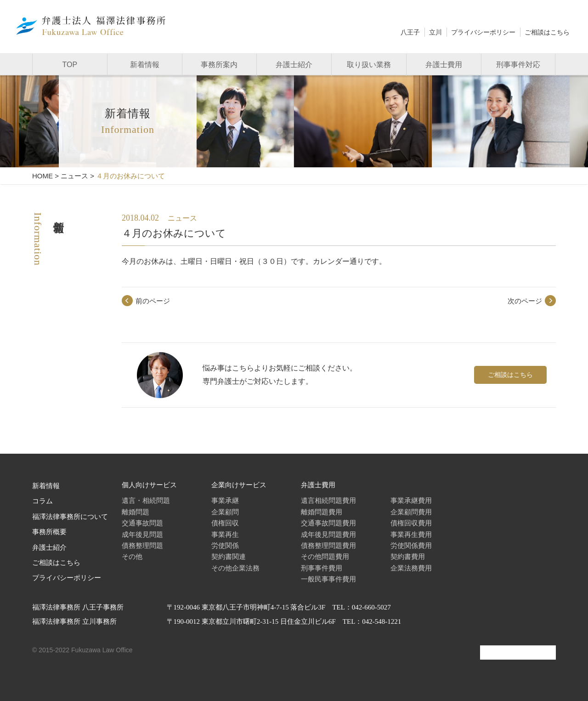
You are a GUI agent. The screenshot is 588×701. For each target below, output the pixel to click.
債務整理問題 (142, 545)
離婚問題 (136, 512)
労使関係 (225, 545)
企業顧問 (225, 512)
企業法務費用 (411, 568)
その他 (132, 556)
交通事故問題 (142, 523)
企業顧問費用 (411, 512)
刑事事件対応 (518, 65)
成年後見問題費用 (328, 534)
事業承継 (225, 500)
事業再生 (225, 534)
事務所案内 (219, 65)
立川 (435, 32)
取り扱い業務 (369, 65)
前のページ (153, 301)
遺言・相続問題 (146, 500)
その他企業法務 (235, 568)
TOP (70, 65)
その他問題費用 (325, 556)
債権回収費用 (411, 523)
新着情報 (145, 65)
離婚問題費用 (322, 512)
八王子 (410, 32)
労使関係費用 (411, 545)
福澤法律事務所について (70, 517)
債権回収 (225, 523)
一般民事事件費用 (328, 579)
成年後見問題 (142, 534)
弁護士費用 (444, 65)
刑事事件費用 (322, 568)
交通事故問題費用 (328, 523)
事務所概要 (49, 532)
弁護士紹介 (294, 65)
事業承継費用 (411, 500)
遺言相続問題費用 (328, 500)
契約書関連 (229, 556)
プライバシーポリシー (483, 32)
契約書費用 (408, 556)
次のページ (525, 301)
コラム (42, 501)
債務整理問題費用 (328, 545)
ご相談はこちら (547, 32)
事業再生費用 (411, 534)
